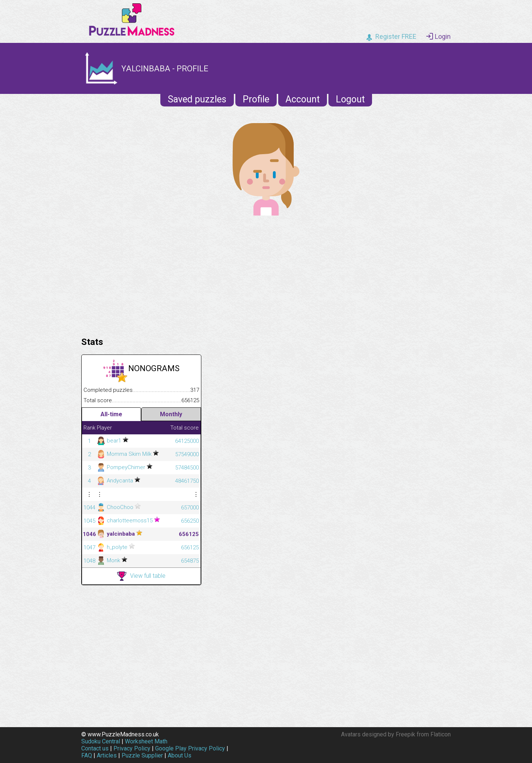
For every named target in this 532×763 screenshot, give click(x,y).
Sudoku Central (101, 741)
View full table (141, 576)
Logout (350, 99)
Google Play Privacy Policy (190, 748)
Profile (256, 99)
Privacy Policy (132, 748)
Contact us (95, 748)
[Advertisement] (266, 274)
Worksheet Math (146, 741)
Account (303, 99)
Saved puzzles (197, 99)
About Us (180, 755)
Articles (107, 755)
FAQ (87, 755)
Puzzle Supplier (142, 755)
